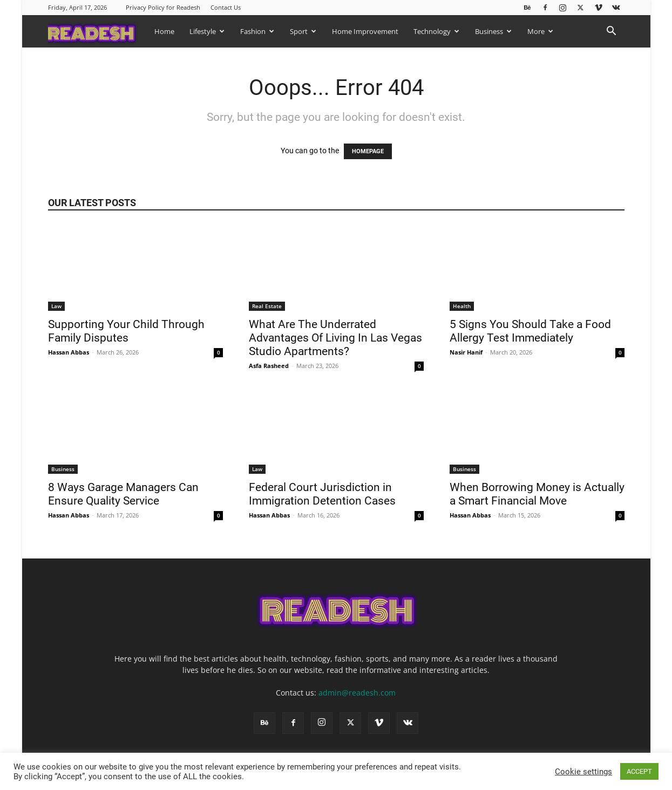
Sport (303, 31)
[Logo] (97, 31)
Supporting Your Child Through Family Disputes (126, 331)
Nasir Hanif (466, 352)
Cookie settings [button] (583, 772)
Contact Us (226, 7)
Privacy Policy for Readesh (163, 7)
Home (164, 31)
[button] (612, 32)
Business (493, 31)
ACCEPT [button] (639, 771)
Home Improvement (365, 31)
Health (462, 306)
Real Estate (267, 306)
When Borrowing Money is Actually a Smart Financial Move (537, 494)
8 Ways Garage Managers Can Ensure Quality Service (123, 494)
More (540, 31)
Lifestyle (207, 31)
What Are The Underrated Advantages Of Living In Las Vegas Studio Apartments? (335, 338)
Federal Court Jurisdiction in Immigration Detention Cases (324, 494)
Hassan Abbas (69, 352)
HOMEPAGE (368, 151)
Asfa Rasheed (269, 366)
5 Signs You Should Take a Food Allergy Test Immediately (530, 331)
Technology (436, 31)
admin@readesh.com (357, 693)
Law (56, 306)
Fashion (257, 31)
